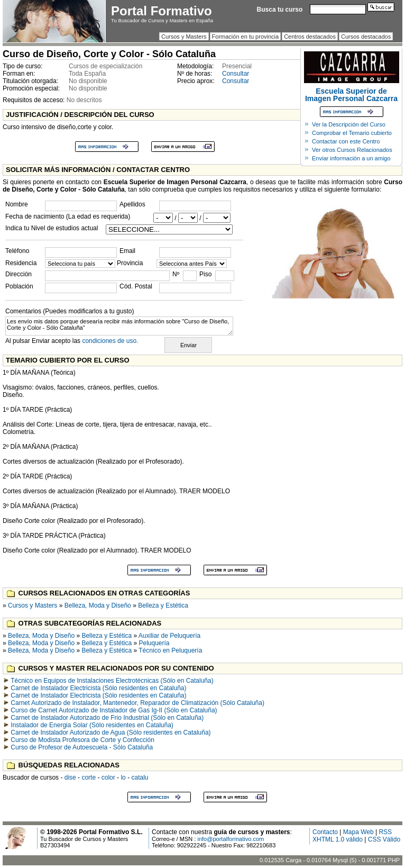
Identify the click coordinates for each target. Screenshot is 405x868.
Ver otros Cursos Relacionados (352, 150)
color (108, 777)
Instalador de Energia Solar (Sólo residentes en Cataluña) (92, 725)
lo (123, 777)
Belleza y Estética (163, 605)
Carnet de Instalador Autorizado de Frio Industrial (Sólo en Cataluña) (107, 718)
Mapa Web (358, 832)
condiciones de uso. (110, 341)
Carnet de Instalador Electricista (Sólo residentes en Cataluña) (98, 688)
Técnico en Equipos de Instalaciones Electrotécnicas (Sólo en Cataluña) (112, 681)
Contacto (325, 832)
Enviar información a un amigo (351, 158)
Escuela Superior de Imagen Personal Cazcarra (351, 95)
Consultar (236, 74)
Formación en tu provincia (246, 37)
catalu (140, 777)
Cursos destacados (366, 37)
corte (89, 777)
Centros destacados (310, 37)
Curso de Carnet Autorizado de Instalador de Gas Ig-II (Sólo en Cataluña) (114, 710)
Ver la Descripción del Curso (349, 124)
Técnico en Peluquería (170, 650)
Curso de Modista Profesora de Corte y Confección (82, 740)
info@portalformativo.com (231, 839)
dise (70, 777)
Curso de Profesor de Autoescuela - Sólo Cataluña (82, 747)
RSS (385, 832)
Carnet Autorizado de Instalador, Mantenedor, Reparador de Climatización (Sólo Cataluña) (137, 703)
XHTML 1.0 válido (338, 839)
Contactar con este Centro (346, 141)
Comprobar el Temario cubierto (352, 133)
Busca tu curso (280, 10)
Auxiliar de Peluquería (169, 636)
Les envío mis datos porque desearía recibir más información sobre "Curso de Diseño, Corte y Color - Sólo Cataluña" (119, 326)
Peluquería (154, 643)
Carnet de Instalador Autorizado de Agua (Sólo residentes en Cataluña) (111, 733)
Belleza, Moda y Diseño (98, 605)
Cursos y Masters (184, 37)
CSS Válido (384, 839)
